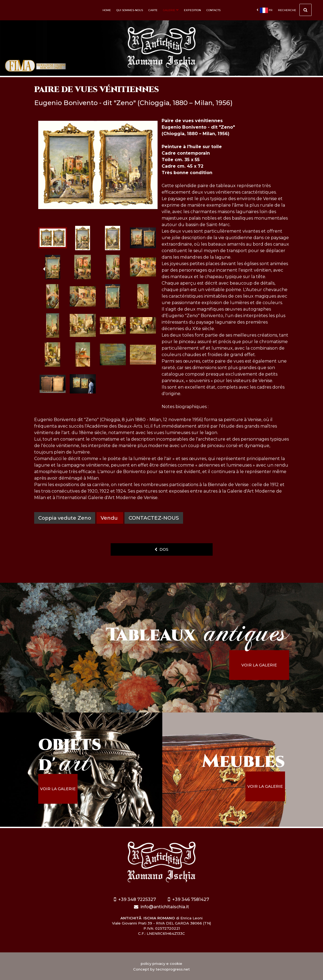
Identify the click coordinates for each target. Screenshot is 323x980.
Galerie (171, 10)
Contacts (213, 10)
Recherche (295, 11)
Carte (153, 10)
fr (265, 10)
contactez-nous (154, 518)
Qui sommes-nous (130, 10)
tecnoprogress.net (173, 969)
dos (161, 549)
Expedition (192, 10)
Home (107, 10)
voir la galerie (259, 665)
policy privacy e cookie (161, 963)
